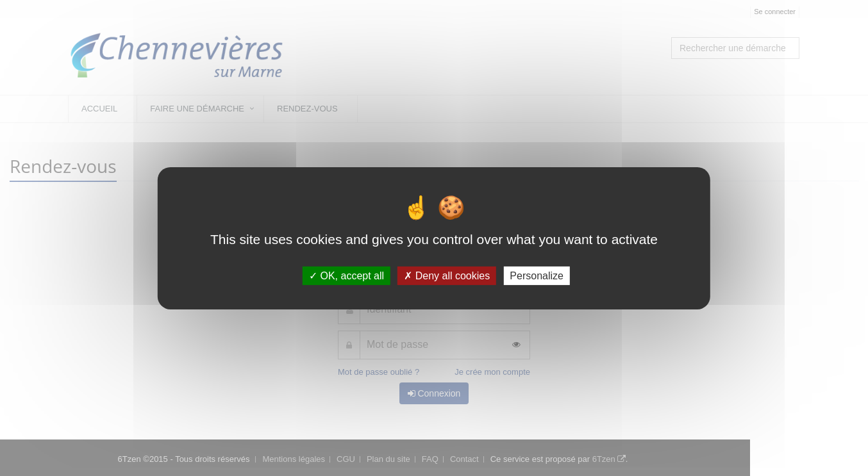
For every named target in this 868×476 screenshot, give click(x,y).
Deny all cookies (447, 275)
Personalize (537, 275)
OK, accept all (346, 275)
